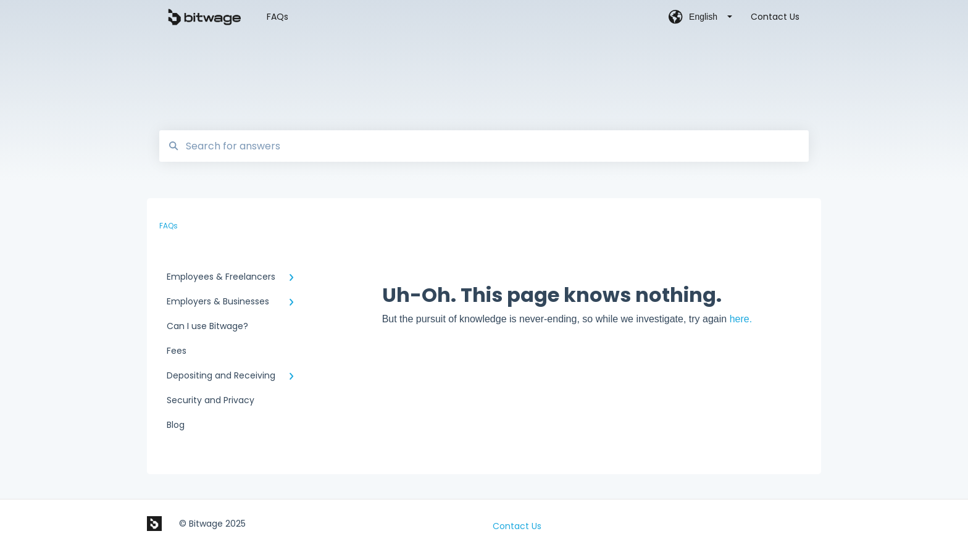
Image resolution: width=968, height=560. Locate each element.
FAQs (277, 17)
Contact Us (517, 526)
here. (741, 319)
